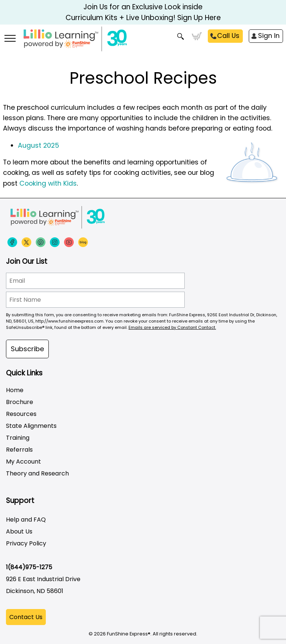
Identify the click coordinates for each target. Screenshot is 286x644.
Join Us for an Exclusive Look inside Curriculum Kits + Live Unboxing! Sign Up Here (143, 12)
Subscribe (27, 349)
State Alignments (31, 426)
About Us (19, 531)
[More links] (10, 39)
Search (181, 36)
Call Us (228, 36)
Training (18, 438)
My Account (23, 462)
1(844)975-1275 (29, 567)
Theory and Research (37, 473)
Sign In (269, 36)
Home (15, 390)
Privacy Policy (26, 543)
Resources (21, 414)
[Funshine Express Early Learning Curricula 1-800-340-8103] (143, 43)
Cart (197, 36)
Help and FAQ (26, 520)
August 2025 (39, 145)
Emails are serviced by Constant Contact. (172, 327)
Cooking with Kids (48, 183)
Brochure (20, 402)
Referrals (19, 450)
